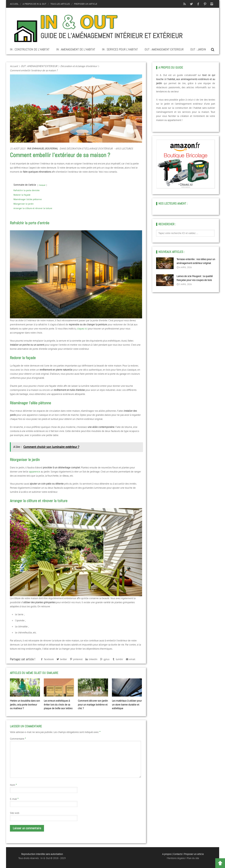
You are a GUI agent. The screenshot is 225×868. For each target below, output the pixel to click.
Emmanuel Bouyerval (45, 149)
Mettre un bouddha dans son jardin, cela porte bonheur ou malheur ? (25, 705)
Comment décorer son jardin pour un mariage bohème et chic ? (93, 705)
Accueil (14, 4)
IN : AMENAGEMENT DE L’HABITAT (76, 49)
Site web (15, 813)
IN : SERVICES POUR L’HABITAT (120, 49)
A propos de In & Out (34, 4)
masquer (42, 185)
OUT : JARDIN (198, 49)
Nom (13, 785)
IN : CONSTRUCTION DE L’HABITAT (30, 49)
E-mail (14, 799)
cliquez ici (82, 329)
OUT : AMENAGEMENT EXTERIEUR (164, 49)
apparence (35, 472)
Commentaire (18, 739)
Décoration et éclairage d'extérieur (79, 66)
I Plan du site (192, 858)
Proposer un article (86, 4)
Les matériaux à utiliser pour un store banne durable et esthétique (127, 705)
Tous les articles (60, 4)
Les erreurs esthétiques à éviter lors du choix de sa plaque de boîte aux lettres (58, 705)
